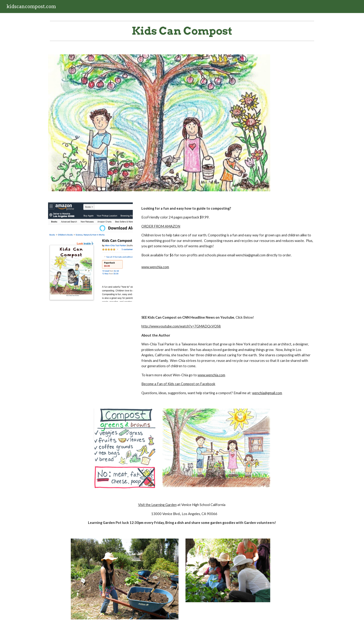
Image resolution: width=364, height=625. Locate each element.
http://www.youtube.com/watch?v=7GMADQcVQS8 (181, 326)
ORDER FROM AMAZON (161, 226)
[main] (182, 31)
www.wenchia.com (155, 267)
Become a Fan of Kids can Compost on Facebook (178, 384)
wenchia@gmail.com (267, 393)
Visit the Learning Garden (157, 505)
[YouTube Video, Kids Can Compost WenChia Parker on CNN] (90, 350)
